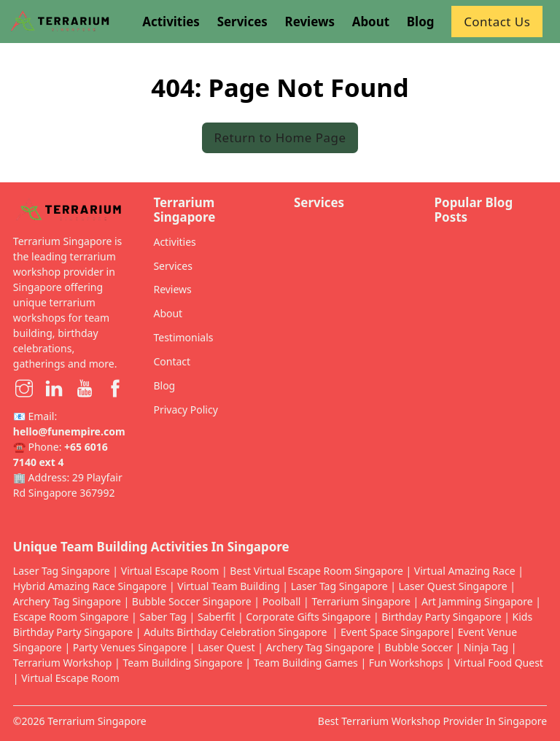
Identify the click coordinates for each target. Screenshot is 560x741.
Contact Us (497, 22)
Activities (174, 242)
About (168, 313)
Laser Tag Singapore (62, 571)
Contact (172, 361)
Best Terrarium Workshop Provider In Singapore (432, 721)
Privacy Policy (185, 410)
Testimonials (183, 337)
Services (172, 266)
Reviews (172, 289)
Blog (164, 385)
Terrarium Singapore (97, 721)
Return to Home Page (280, 137)
